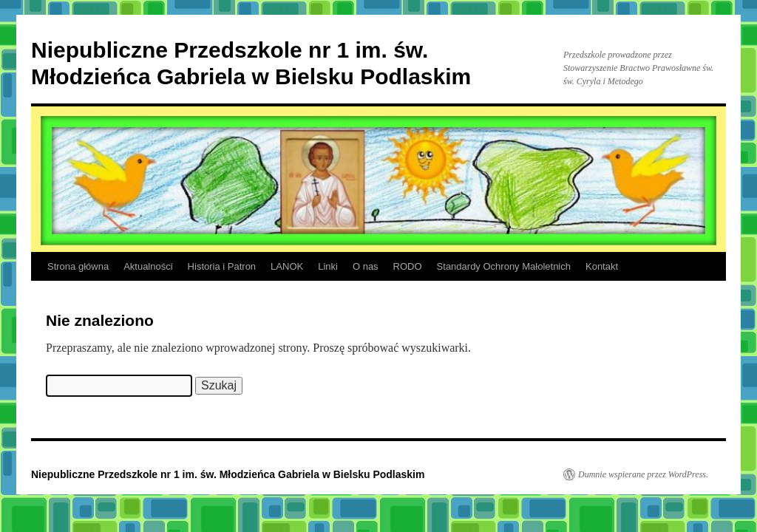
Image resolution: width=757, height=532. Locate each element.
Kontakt (602, 266)
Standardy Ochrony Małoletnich (504, 266)
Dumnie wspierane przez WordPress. (643, 474)
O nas (366, 266)
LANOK (287, 266)
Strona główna (78, 266)
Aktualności (148, 266)
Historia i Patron (222, 266)
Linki (328, 266)
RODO (408, 266)
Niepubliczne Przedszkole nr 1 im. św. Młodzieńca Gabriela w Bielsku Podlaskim (228, 474)
